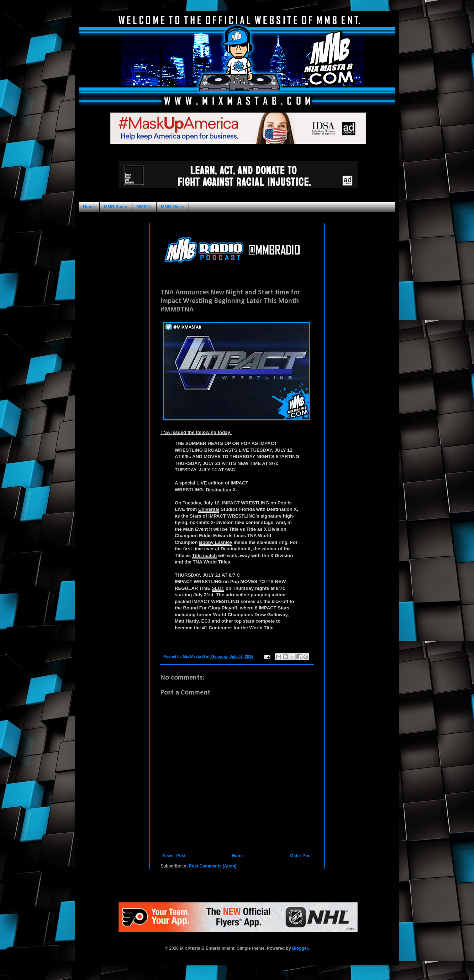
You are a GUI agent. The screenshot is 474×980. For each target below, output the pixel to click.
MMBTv (144, 207)
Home (89, 207)
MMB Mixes (172, 207)
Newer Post (174, 856)
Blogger (300, 948)
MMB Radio (115, 207)
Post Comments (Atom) (213, 866)
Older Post (301, 856)
